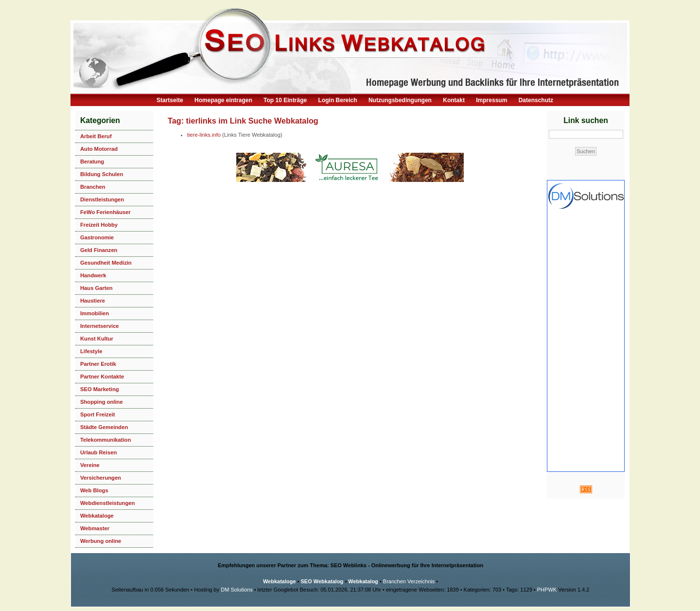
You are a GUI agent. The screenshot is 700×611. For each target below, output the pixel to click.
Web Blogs (94, 490)
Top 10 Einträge (285, 100)
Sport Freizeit (97, 414)
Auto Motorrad (99, 149)
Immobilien (95, 313)
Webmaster (95, 528)
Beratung (92, 162)
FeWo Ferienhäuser (105, 212)
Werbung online (101, 541)
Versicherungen (101, 478)
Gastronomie (97, 237)
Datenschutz (536, 100)
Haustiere (93, 301)
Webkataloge (97, 516)
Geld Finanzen (99, 250)
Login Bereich (338, 100)
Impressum (491, 100)
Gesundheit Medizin (106, 263)
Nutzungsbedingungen (400, 100)
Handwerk (93, 275)
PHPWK (547, 590)
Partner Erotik (98, 364)
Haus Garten (96, 288)
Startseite (170, 100)
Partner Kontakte (102, 377)
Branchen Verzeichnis (409, 581)
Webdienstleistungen (107, 503)
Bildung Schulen (102, 174)
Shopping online (102, 402)
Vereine (90, 465)
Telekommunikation (105, 440)
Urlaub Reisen (98, 452)
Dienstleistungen (102, 199)
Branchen (93, 187)
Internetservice (100, 326)
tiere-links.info (204, 135)
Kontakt (454, 100)
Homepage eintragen (223, 100)
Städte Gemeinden (104, 427)
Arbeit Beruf (96, 136)
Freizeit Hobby (99, 225)
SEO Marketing (100, 389)
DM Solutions (236, 590)
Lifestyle (91, 351)
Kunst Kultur (97, 339)
